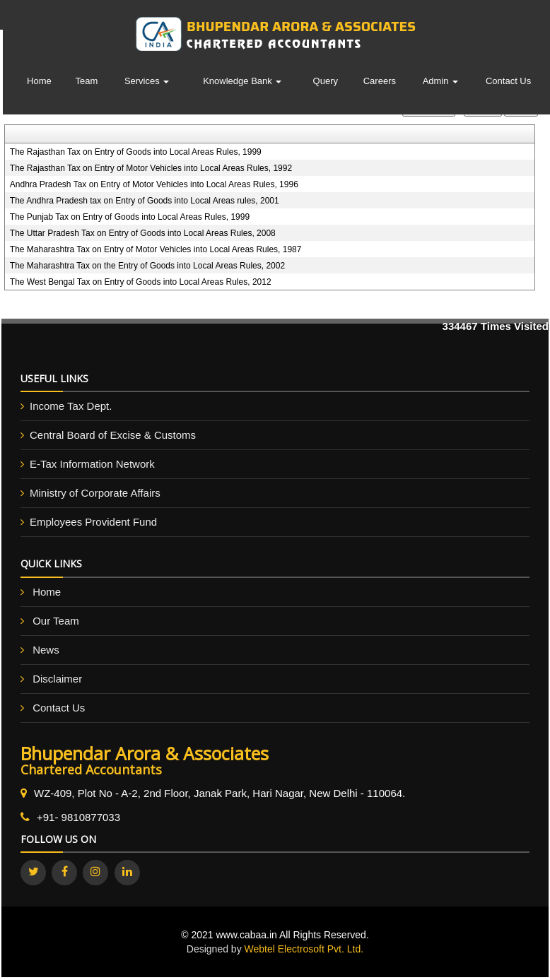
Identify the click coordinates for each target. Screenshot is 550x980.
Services (147, 81)
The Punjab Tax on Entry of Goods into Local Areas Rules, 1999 (130, 217)
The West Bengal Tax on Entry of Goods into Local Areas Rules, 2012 (141, 282)
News (46, 650)
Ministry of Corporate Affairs (95, 493)
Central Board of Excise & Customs (113, 435)
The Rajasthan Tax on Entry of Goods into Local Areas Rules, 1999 (136, 152)
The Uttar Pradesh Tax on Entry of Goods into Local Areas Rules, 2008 (143, 233)
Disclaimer (57, 679)
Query (326, 81)
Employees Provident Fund (93, 522)
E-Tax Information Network (92, 464)
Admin (440, 81)
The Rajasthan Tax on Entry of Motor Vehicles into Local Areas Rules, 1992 (151, 168)
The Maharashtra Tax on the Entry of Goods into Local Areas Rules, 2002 (147, 266)
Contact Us (508, 81)
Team (87, 81)
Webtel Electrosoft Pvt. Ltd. (304, 949)
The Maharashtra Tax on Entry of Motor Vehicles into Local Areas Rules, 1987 (156, 249)
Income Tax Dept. (71, 406)
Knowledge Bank (242, 81)
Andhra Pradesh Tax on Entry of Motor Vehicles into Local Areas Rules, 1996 (154, 184)
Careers (380, 81)
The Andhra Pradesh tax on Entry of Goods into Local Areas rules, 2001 (145, 201)
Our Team (56, 621)
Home (39, 81)
